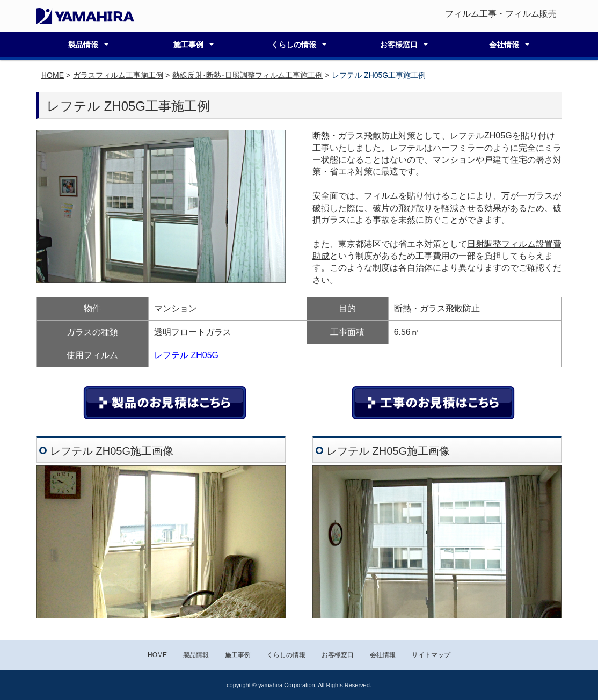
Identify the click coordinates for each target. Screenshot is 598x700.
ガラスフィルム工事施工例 (118, 75)
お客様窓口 (399, 45)
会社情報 (504, 45)
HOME (53, 75)
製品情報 (83, 45)
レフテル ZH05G (186, 355)
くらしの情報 (294, 45)
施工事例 (188, 45)
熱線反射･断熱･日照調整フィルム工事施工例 (247, 75)
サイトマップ (431, 655)
